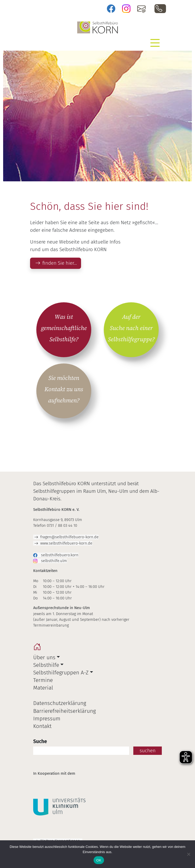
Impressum (47, 719)
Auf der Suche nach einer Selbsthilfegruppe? (131, 328)
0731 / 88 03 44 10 (160, 9)
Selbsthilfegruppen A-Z (61, 673)
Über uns (44, 658)
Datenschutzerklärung (60, 703)
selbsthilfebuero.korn (59, 555)
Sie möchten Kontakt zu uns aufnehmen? (64, 389)
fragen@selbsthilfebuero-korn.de (69, 537)
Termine (43, 680)
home (38, 648)
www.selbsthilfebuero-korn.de (66, 543)
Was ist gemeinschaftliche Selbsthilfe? (64, 328)
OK (99, 860)
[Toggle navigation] (155, 43)
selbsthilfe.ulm (53, 561)
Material (43, 688)
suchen (148, 751)
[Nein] (188, 854)
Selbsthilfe (46, 665)
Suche (40, 741)
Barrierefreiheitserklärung (64, 711)
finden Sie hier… (60, 263)
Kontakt (42, 726)
